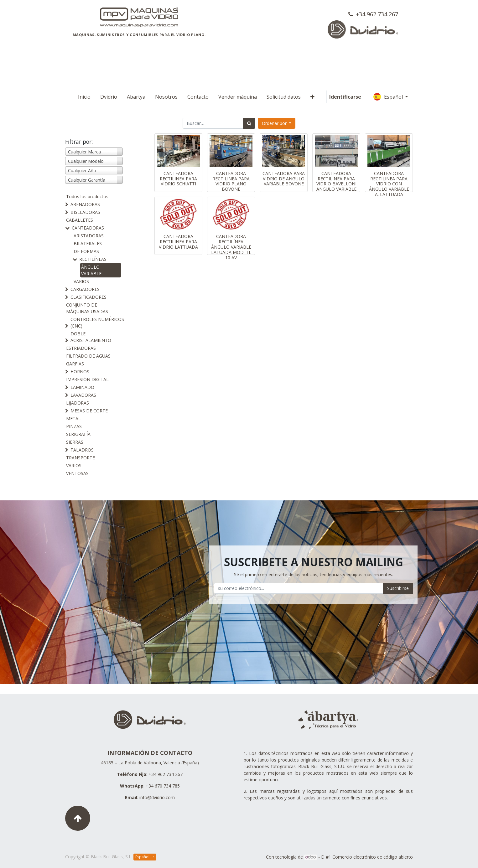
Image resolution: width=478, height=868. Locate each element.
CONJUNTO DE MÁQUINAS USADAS (87, 308)
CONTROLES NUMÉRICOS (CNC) (97, 323)
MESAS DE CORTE (89, 411)
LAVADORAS (83, 395)
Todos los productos (87, 196)
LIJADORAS (78, 403)
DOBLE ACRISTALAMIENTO (91, 337)
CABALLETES (80, 220)
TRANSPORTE (81, 458)
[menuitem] (84, 97)
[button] (312, 97)
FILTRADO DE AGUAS (88, 356)
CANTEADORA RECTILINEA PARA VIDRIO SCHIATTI (178, 179)
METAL (73, 418)
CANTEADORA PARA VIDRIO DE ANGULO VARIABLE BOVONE (284, 179)
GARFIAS (75, 364)
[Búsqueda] (249, 123)
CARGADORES (85, 289)
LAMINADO (82, 387)
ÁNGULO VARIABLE (91, 270)
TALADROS (82, 450)
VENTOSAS (77, 473)
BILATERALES (88, 243)
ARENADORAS (85, 204)
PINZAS (74, 426)
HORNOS (80, 372)
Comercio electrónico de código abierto (373, 857)
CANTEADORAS (88, 228)
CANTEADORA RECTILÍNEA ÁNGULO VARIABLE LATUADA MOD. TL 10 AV (231, 247)
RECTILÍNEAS (93, 259)
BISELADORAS (85, 212)
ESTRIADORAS (81, 348)
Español (389, 97)
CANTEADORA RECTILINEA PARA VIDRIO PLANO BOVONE (231, 181)
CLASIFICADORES (88, 297)
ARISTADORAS (89, 236)
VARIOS (81, 281)
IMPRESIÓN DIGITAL (87, 379)
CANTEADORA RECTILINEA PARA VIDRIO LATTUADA (178, 242)
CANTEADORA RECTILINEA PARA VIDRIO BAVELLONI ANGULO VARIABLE (336, 181)
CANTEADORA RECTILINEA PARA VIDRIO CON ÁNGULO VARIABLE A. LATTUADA (389, 184)
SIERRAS (75, 442)
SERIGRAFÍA (78, 434)
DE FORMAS (86, 251)
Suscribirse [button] (398, 588)
